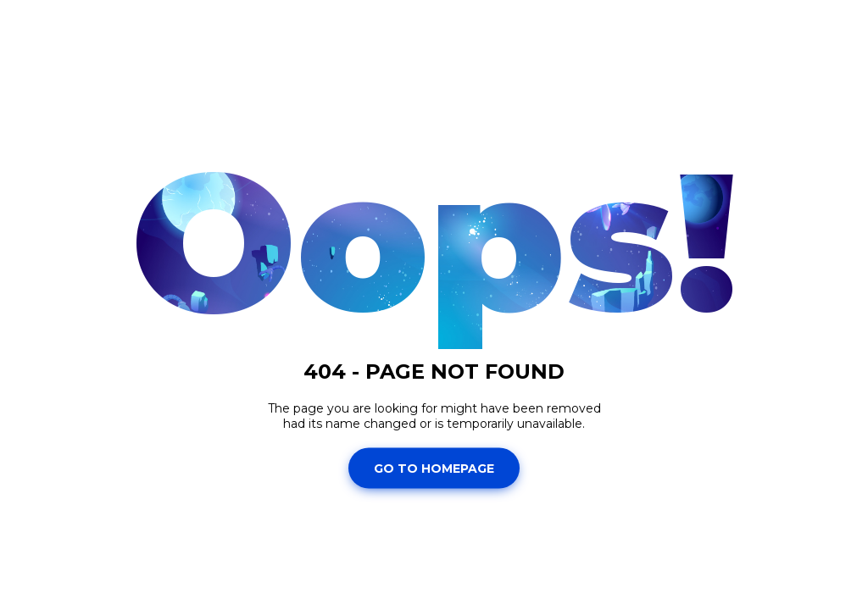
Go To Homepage (434, 468)
